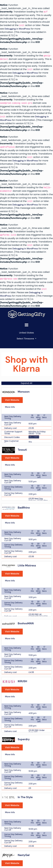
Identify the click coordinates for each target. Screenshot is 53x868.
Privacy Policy (26, 821)
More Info (10, 413)
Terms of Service (26, 816)
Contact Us (27, 811)
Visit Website (12, 406)
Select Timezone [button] (26, 339)
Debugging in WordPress (17, 29)
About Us (26, 806)
